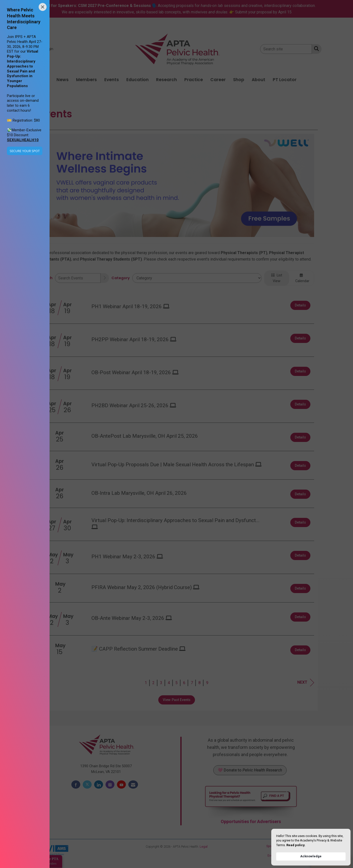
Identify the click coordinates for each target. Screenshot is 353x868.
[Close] (43, 7)
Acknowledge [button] (311, 856)
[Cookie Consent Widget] (311, 847)
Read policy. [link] (296, 845)
